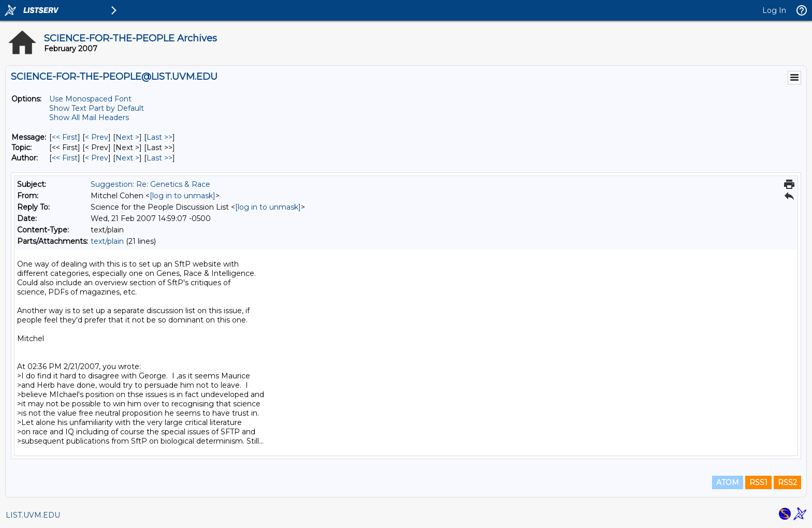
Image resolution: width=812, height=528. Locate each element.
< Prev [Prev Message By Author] (97, 158)
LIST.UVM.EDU (33, 515)
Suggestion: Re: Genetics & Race (150, 184)
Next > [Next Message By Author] (127, 158)
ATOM (728, 482)
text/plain (107, 241)
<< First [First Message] (65, 137)
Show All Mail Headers (89, 118)
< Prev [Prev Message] (97, 137)
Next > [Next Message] (127, 137)
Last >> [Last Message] (160, 137)
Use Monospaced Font (90, 99)
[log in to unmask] (183, 196)
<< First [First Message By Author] (65, 158)
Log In (774, 10)
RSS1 (758, 482)
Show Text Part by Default (97, 108)
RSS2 (787, 482)
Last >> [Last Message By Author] (160, 158)
